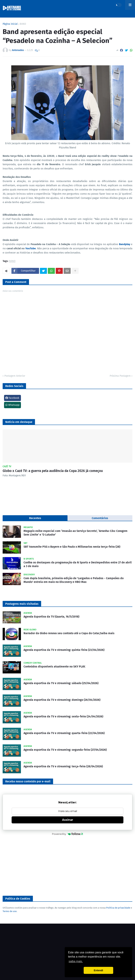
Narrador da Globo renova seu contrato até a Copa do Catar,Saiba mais (69, 633)
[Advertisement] (67, 866)
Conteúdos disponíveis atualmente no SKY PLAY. (54, 667)
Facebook (12, 398)
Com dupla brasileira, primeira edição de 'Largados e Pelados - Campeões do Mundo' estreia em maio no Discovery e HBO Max (74, 580)
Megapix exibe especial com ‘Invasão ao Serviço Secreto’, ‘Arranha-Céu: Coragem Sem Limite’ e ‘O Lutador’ (75, 533)
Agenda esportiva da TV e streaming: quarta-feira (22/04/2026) (64, 733)
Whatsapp (12, 405)
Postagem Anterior (15, 376)
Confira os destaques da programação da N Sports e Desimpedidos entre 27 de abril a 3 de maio (78, 564)
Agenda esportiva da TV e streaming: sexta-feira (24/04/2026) (63, 716)
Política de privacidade (118, 908)
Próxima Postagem (120, 376)
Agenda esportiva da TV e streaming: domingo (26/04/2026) (62, 700)
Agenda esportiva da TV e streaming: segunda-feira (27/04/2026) (65, 750)
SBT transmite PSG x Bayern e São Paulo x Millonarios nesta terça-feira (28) (72, 547)
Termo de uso (10, 911)
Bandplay (125, 244)
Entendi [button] (99, 970)
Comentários (100, 518)
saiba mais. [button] (76, 961)
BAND (23, 24)
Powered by (68, 834)
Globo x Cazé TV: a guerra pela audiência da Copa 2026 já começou (53, 471)
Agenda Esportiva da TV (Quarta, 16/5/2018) (51, 617)
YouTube (30, 248)
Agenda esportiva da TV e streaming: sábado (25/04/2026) (61, 683)
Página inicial (10, 24)
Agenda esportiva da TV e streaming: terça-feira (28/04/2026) (63, 766)
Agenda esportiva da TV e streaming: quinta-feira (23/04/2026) (64, 650)
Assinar (68, 820)
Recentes (35, 518)
